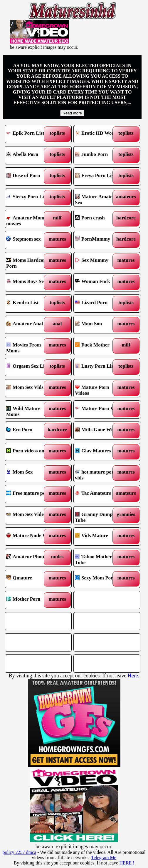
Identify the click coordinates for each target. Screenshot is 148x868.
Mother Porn (30, 600)
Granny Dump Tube (99, 515)
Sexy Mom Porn (99, 579)
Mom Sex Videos (30, 515)
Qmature (30, 579)
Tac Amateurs (99, 494)
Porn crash (99, 219)
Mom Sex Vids (30, 388)
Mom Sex (30, 473)
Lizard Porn (99, 304)
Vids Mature (99, 537)
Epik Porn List (30, 134)
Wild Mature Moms (30, 409)
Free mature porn (30, 494)
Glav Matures (99, 452)
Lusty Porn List (99, 367)
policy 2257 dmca (20, 852)
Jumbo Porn (99, 155)
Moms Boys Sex (30, 282)
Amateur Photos (30, 558)
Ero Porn (30, 431)
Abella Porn (30, 155)
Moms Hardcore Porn (30, 261)
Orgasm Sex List (30, 367)
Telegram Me (104, 858)
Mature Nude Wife (30, 537)
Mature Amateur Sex (99, 198)
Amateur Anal (30, 325)
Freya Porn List (99, 176)
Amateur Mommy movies (30, 219)
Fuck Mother (99, 346)
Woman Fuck (99, 282)
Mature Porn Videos (99, 388)
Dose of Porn (30, 176)
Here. (133, 676)
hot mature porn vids (99, 473)
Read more (72, 113)
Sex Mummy (99, 261)
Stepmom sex (30, 240)
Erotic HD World (99, 134)
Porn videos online (30, 452)
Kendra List (30, 304)
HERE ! (127, 863)
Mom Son (99, 325)
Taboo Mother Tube (99, 558)
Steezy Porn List (30, 198)
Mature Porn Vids (99, 409)
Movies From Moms (30, 346)
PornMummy (99, 240)
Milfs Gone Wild (99, 431)
